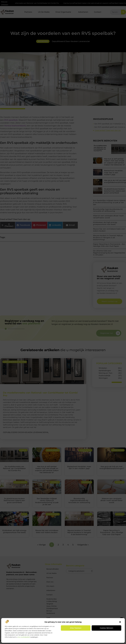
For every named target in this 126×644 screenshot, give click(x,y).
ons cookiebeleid (24, 637)
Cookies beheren (107, 628)
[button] (120, 622)
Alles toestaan (76, 628)
